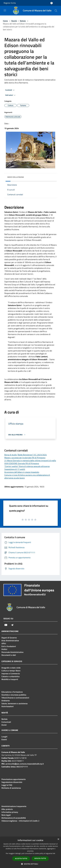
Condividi (10, 90)
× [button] (58, 839)
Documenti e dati (9, 655)
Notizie (23, 21)
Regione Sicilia (10, 3)
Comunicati (6, 722)
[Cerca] (56, 11)
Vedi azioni (11, 95)
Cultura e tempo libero (11, 671)
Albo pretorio (7, 809)
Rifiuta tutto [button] (40, 858)
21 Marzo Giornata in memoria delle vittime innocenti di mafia (30, 461)
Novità (14, 21)
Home (5, 21)
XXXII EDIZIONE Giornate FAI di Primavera (22, 463)
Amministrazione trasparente (14, 806)
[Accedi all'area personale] (52, 3)
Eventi (4, 739)
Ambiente (6, 701)
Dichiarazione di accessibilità (14, 818)
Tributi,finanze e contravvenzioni (15, 698)
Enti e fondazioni (9, 646)
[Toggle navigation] (5, 10)
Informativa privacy (10, 812)
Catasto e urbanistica (10, 676)
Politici (4, 649)
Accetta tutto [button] (21, 859)
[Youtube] (6, 625)
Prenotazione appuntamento (14, 779)
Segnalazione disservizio (12, 782)
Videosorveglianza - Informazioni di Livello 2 (20, 821)
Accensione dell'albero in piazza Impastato (22, 472)
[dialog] (30, 852)
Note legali (6, 815)
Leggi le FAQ (7, 785)
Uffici (4, 643)
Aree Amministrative (10, 641)
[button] (31, 864)
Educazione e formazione (12, 692)
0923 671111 (22, 767)
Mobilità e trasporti (10, 679)
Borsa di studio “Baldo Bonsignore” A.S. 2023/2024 (26, 455)
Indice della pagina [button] (16, 177)
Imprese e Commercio (11, 674)
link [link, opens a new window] (54, 853)
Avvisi (4, 725)
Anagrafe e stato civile (11, 668)
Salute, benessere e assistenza (14, 703)
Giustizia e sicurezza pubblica (14, 695)
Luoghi (4, 737)
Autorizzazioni (7, 706)
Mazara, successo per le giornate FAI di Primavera (25, 458)
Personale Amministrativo (12, 652)
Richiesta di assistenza (11, 788)
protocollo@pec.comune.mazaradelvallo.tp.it (25, 764)
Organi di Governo (9, 638)
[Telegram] (12, 625)
